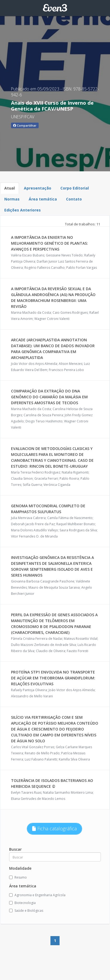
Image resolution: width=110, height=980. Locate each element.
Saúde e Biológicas (26, 911)
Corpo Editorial (75, 188)
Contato (74, 199)
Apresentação (38, 188)
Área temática (43, 199)
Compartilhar (25, 125)
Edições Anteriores (23, 210)
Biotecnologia (22, 903)
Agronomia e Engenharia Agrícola (37, 895)
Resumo (18, 877)
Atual (10, 188)
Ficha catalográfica (54, 828)
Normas (12, 199)
